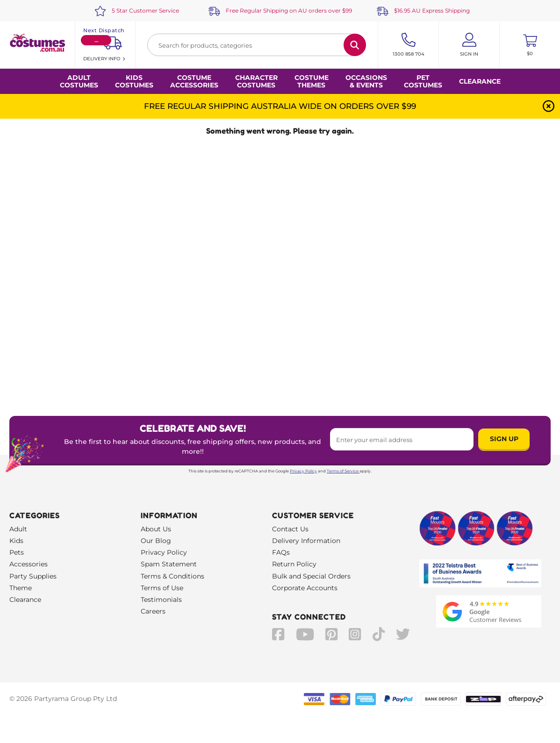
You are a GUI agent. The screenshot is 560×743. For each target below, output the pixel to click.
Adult (18, 529)
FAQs (281, 552)
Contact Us (290, 529)
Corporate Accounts (305, 588)
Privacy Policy (303, 471)
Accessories (29, 564)
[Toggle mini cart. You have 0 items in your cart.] (530, 45)
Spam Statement (169, 564)
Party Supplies (33, 576)
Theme (21, 588)
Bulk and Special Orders (311, 576)
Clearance (480, 81)
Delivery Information (306, 541)
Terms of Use (162, 588)
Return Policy (294, 564)
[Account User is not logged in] (469, 45)
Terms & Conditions (172, 576)
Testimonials (161, 600)
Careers (153, 611)
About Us (156, 529)
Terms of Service (343, 471)
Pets (17, 552)
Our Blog (156, 541)
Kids (16, 541)
